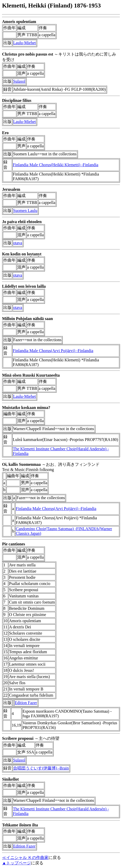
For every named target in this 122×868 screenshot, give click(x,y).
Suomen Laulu (25, 211)
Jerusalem (11, 189)
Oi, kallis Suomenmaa (21, 464)
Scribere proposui (18, 738)
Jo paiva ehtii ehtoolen (22, 222)
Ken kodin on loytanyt (22, 254)
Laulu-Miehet (25, 43)
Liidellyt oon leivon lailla (24, 286)
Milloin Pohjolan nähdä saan (27, 319)
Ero (5, 133)
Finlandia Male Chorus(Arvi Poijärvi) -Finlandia (53, 351)
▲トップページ (17, 863)
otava (18, 243)
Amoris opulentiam (19, 22)
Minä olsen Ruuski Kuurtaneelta (31, 375)
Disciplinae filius (17, 100)
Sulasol (19, 81)
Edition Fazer (26, 703)
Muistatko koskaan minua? (26, 408)
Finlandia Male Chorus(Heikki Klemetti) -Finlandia (56, 165)
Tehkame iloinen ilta (20, 825)
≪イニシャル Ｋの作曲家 (25, 858)
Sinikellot (10, 779)
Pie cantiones (14, 544)
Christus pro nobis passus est (28, 54)
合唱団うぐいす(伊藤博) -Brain (41, 768)
